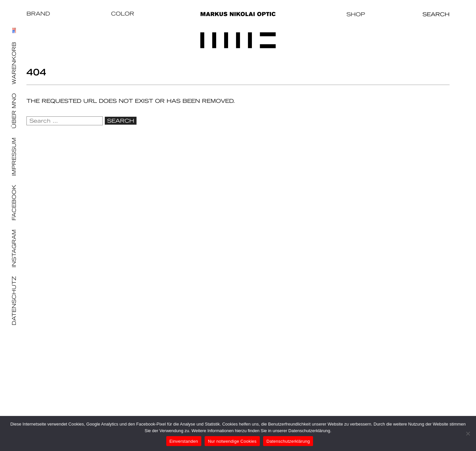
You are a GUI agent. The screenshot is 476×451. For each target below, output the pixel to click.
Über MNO (14, 111)
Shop (356, 14)
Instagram (14, 248)
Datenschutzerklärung (288, 441)
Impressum (14, 157)
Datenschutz (14, 301)
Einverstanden (184, 441)
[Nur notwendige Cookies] (468, 433)
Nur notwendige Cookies (232, 441)
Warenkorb (14, 63)
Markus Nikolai (238, 30)
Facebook (14, 203)
